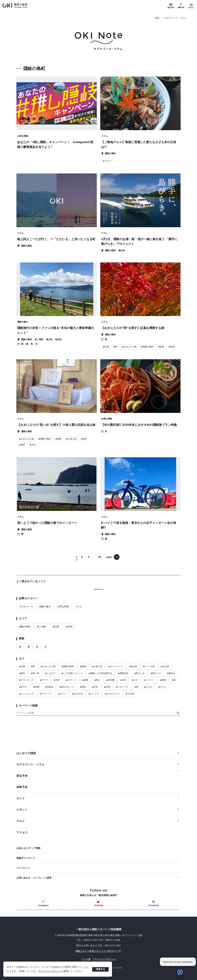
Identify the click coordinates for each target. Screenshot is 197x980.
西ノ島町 (42, 627)
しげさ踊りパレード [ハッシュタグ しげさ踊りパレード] (72, 673)
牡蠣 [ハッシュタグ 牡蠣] (36, 687)
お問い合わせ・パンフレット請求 (34, 878)
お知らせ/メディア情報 (28, 848)
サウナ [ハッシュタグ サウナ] (44, 680)
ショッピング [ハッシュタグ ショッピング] (26, 694)
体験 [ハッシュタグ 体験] (85, 680)
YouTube (99, 904)
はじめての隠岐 (98, 753)
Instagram (43, 904)
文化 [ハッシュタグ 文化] (95, 687)
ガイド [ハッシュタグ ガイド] (62, 694)
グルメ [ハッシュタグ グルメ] (148, 687)
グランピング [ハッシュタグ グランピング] (26, 680)
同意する (100, 969)
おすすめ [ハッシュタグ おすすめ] (77, 694)
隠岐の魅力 (45, 606)
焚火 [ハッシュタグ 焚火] (97, 680)
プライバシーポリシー (49, 971)
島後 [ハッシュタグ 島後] (83, 667)
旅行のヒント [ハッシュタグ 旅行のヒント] (67, 687)
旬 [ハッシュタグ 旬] (174, 680)
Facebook (153, 904)
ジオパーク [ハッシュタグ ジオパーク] (122, 687)
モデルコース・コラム (176, 18)
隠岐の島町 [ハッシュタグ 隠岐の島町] (68, 667)
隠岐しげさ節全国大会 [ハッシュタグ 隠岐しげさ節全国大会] (100, 673)
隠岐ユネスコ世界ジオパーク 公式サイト (69, 951)
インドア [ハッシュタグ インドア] (94, 694)
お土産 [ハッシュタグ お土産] (165, 667)
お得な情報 (63, 606)
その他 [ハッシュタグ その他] (130, 694)
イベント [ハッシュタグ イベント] (149, 680)
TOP (157, 18)
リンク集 (86, 959)
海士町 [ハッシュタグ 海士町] (133, 667)
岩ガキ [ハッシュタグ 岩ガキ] (23, 687)
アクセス (22, 832)
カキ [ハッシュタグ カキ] (135, 680)
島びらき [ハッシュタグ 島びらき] (139, 673)
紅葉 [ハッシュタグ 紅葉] (22, 667)
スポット (98, 810)
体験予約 (181, 7)
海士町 (56, 627)
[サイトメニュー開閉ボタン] (191, 6)
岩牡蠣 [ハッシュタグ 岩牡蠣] (110, 680)
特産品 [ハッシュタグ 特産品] (49, 687)
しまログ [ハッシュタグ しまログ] (50, 673)
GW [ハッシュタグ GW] (123, 680)
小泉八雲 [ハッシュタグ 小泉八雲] (97, 667)
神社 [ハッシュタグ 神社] (22, 673)
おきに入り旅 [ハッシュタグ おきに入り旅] (48, 667)
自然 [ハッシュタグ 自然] (107, 687)
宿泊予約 (171, 7)
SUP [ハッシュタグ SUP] (57, 680)
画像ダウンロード (26, 858)
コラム (79, 606)
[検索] (178, 713)
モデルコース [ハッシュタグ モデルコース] (112, 694)
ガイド (21, 798)
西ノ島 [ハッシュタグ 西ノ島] (35, 673)
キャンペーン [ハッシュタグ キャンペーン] (116, 667)
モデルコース (26, 606)
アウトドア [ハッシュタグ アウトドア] (46, 694)
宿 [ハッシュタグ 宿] (136, 687)
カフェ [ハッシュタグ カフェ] (162, 687)
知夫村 (69, 627)
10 (100, 557)
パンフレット (23, 868)
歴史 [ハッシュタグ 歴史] (83, 687)
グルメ (98, 821)
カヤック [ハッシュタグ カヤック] (71, 680)
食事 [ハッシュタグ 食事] (163, 680)
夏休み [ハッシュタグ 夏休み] (171, 673)
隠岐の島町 (25, 627)
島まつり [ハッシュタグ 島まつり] (156, 673)
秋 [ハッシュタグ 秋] (33, 667)
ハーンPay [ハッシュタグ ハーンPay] (149, 667)
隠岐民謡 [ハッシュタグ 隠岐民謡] (123, 673)
